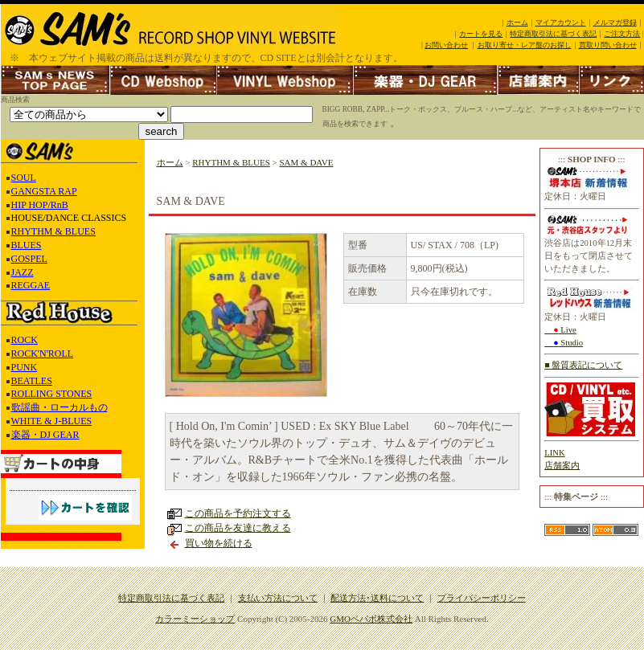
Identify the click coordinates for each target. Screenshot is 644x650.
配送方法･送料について (377, 598)
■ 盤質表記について (583, 365)
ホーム (517, 22)
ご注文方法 (622, 34)
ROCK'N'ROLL (43, 354)
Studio (564, 343)
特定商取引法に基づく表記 (553, 34)
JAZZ (23, 272)
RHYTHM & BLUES (53, 231)
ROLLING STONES (52, 394)
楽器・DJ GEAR (45, 435)
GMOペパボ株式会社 (371, 619)
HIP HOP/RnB (40, 205)
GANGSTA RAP (44, 191)
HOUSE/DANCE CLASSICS (69, 218)
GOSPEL (29, 259)
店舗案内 (562, 466)
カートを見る (481, 34)
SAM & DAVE (307, 162)
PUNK (25, 367)
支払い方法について (278, 598)
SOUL (24, 178)
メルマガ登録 (615, 22)
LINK (554, 453)
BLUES (27, 245)
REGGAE (31, 285)
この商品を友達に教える (238, 528)
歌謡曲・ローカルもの (59, 407)
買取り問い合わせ (608, 45)
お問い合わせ (446, 45)
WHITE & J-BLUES (52, 421)
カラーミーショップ (195, 619)
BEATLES (32, 381)
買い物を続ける (219, 543)
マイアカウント (561, 22)
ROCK (25, 340)
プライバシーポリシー (482, 598)
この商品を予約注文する (238, 513)
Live (560, 330)
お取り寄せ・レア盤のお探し (525, 45)
